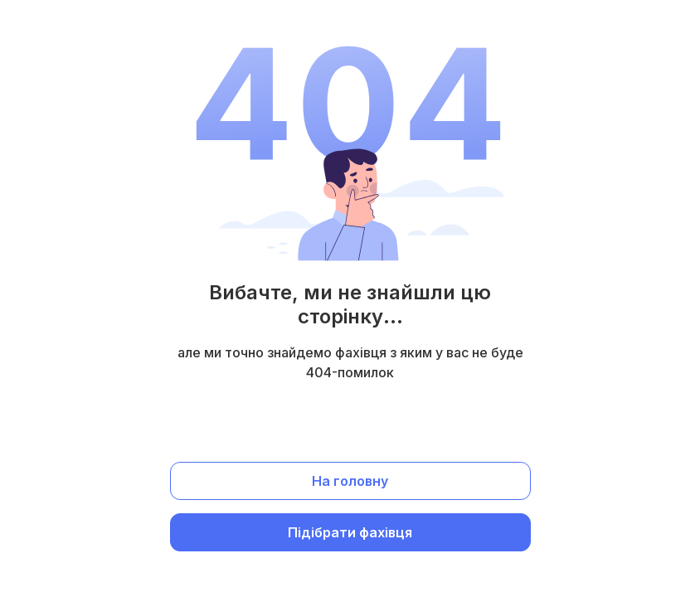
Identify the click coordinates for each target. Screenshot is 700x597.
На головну (350, 481)
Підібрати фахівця (350, 532)
